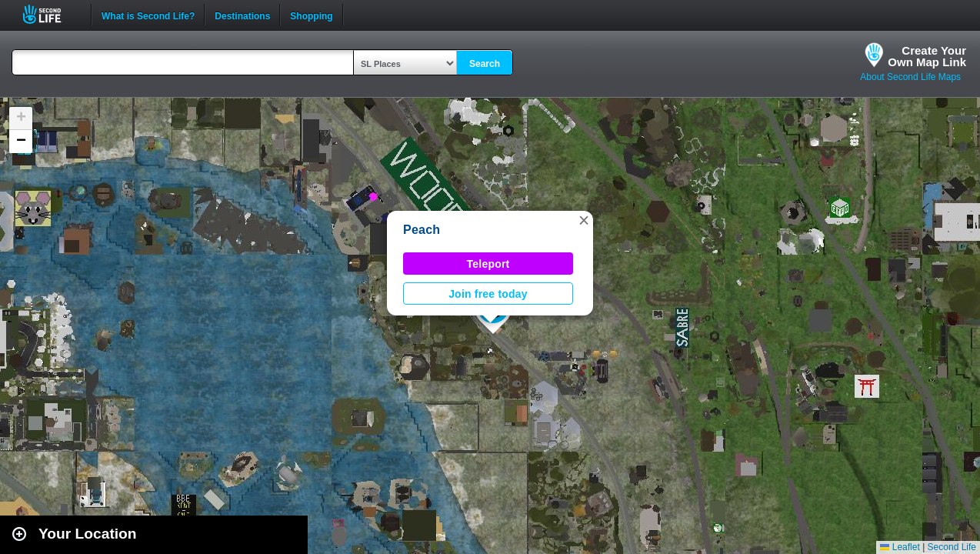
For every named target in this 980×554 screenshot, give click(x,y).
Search (485, 64)
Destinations (242, 15)
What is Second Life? (148, 15)
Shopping (311, 15)
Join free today (488, 294)
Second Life (50, 14)
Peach (422, 230)
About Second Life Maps (910, 77)
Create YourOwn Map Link (927, 56)
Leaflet (900, 547)
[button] (584, 220)
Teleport (488, 264)
